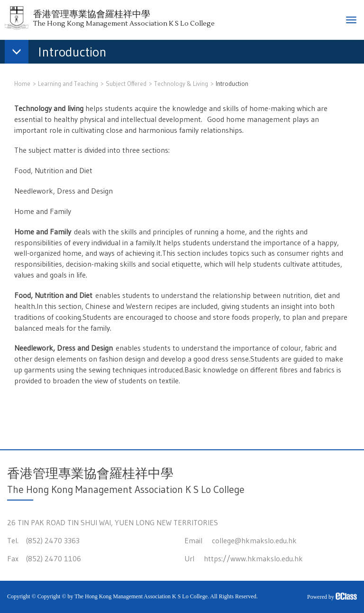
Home (22, 84)
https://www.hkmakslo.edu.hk (253, 558)
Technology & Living (181, 84)
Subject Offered (126, 84)
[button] (60, 54)
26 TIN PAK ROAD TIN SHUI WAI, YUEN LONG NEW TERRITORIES (113, 522)
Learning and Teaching (68, 84)
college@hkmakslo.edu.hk (254, 540)
